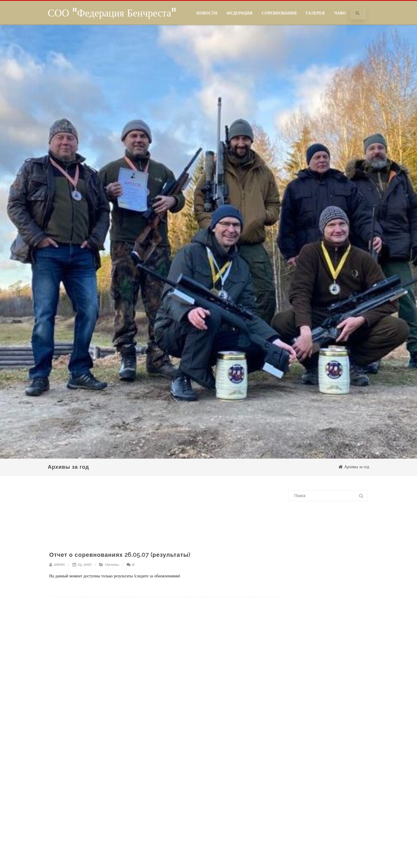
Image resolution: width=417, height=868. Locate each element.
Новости (207, 13)
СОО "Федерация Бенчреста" (112, 13)
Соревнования (279, 13)
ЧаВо (340, 13)
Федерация (240, 13)
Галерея (315, 13)
